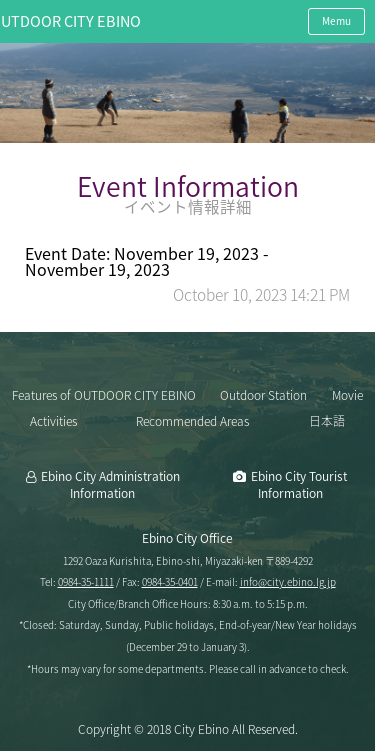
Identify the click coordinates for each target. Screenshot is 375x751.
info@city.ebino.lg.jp (288, 581)
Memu (336, 20)
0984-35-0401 (170, 581)
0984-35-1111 (86, 581)
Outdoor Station (263, 395)
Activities (53, 421)
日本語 (327, 421)
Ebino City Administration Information (110, 484)
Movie (347, 395)
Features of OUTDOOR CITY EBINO (104, 395)
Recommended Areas (192, 421)
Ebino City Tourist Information (299, 484)
